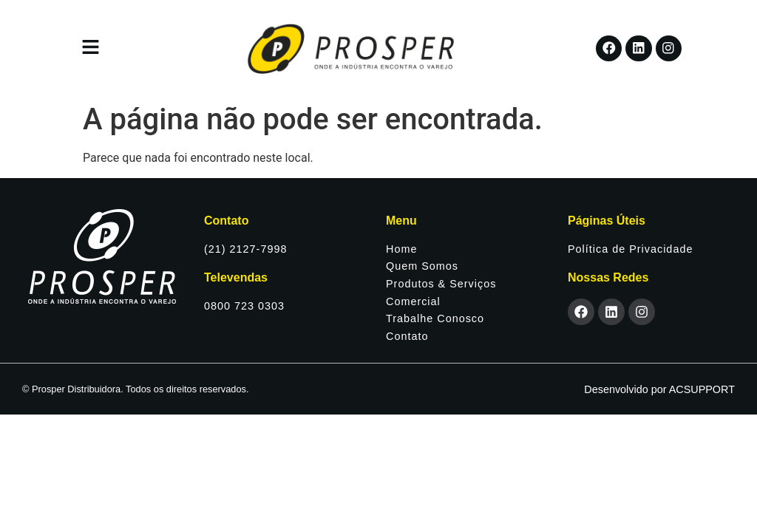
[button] (90, 48)
